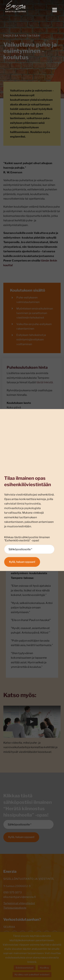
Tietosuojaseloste (15, 908)
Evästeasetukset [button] (25, 968)
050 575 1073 (12, 892)
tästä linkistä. (45, 382)
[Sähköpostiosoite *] (28, 824)
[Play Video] (32, 722)
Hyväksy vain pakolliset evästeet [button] (32, 974)
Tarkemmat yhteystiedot (19, 903)
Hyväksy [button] (44, 968)
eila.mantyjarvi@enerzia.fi (20, 897)
